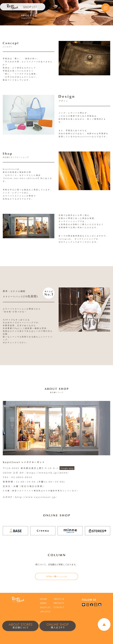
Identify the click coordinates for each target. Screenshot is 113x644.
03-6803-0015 (22, 477)
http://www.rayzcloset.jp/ (36, 497)
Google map (67, 468)
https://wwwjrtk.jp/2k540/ (48, 473)
